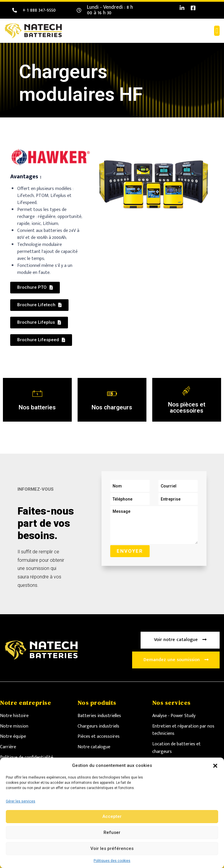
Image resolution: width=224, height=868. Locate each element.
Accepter (112, 816)
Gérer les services (21, 801)
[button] (215, 765)
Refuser (112, 832)
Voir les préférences (112, 848)
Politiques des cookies (112, 861)
